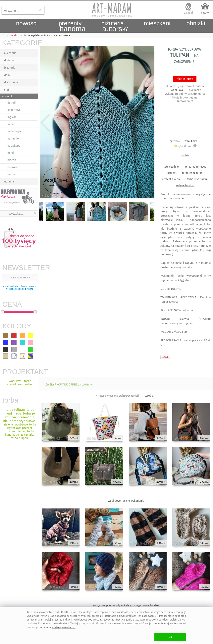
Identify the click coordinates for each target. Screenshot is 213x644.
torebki (185, 155)
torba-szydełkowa (197, 179)
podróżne (13, 167)
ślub (7, 90)
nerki (11, 153)
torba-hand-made (196, 167)
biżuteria (10, 68)
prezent (29, 289)
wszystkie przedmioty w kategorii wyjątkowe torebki (126, 605)
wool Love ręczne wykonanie (126, 501)
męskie (12, 117)
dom (7, 75)
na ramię (13, 139)
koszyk (205, 13)
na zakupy (14, 146)
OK (170, 637)
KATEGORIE (20, 43)
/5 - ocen (183, 146)
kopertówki (14, 110)
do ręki (12, 103)
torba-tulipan (172, 167)
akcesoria (10, 53)
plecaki (12, 160)
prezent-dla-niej (172, 179)
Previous (45, 123)
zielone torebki (185, 185)
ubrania (9, 182)
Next (148, 123)
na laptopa (14, 131)
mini (10, 124)
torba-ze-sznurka (192, 173)
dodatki (9, 60)
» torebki (8, 96)
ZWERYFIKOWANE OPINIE (69, 385)
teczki (11, 174)
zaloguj (188, 13)
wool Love (177, 90)
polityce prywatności (63, 627)
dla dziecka (11, 82)
